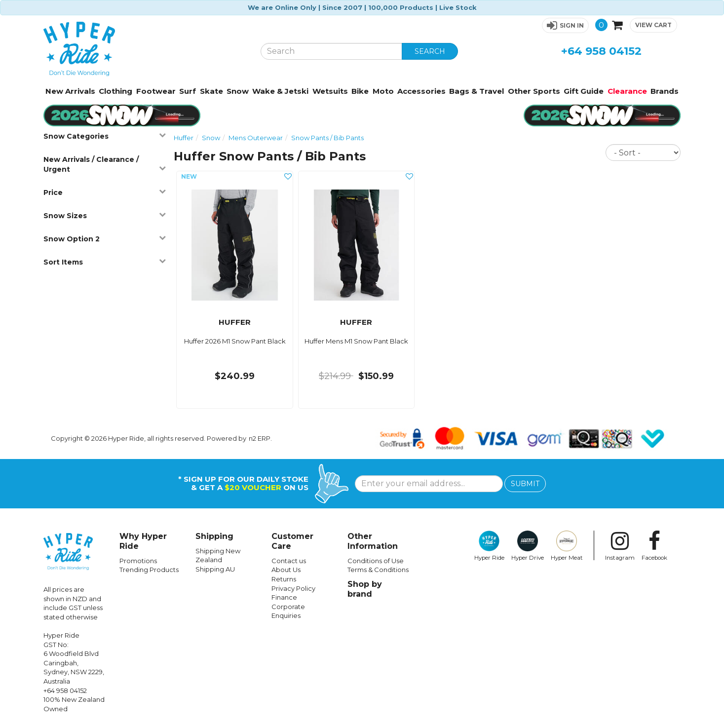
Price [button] (105, 192)
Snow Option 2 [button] (105, 239)
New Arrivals (70, 91)
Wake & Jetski (280, 91)
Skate (211, 91)
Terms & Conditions (378, 570)
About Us (286, 570)
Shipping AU (215, 569)
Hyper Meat (567, 546)
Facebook (654, 546)
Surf (188, 91)
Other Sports (534, 91)
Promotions (138, 561)
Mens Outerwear (256, 138)
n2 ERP (260, 438)
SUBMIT (525, 484)
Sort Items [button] (105, 262)
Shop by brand (365, 589)
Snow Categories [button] (105, 136)
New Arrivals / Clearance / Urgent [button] (105, 164)
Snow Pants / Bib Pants (327, 138)
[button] (565, 25)
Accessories (421, 91)
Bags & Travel (476, 91)
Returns (284, 579)
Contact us (289, 561)
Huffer (184, 138)
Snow (238, 91)
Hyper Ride (489, 546)
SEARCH (430, 51)
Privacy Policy (293, 588)
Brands (665, 91)
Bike (360, 91)
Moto (383, 91)
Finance (284, 597)
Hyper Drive (528, 546)
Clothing (115, 91)
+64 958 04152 (601, 51)
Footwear (156, 91)
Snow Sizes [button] (105, 215)
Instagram (620, 546)
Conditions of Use (376, 561)
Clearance (627, 91)
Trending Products (149, 570)
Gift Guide (584, 91)
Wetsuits (330, 91)
